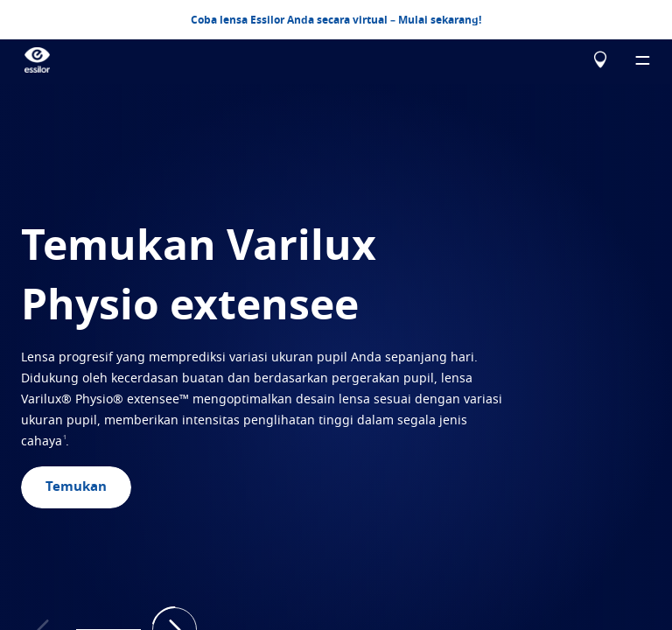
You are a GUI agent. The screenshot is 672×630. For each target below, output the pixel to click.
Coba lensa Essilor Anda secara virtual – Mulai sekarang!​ (336, 20)
